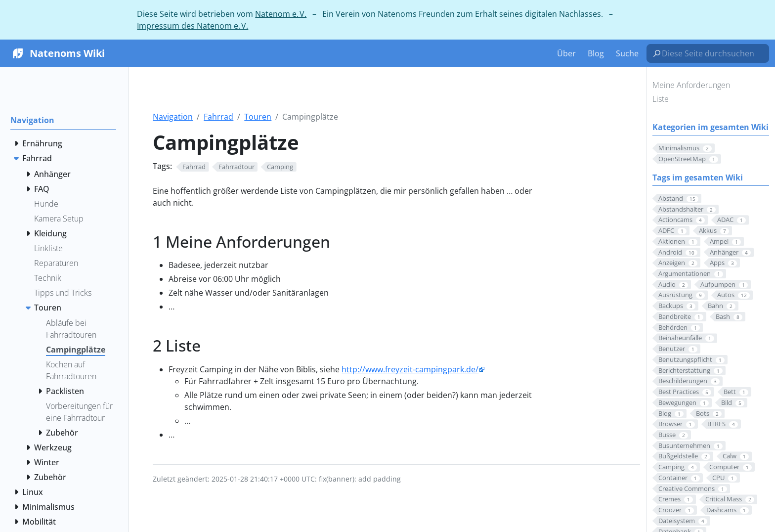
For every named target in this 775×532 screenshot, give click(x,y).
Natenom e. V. (281, 14)
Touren (258, 117)
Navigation (173, 117)
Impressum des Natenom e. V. (193, 26)
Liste (661, 99)
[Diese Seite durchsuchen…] (712, 53)
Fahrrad (218, 117)
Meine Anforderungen (691, 85)
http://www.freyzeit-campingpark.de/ (410, 369)
